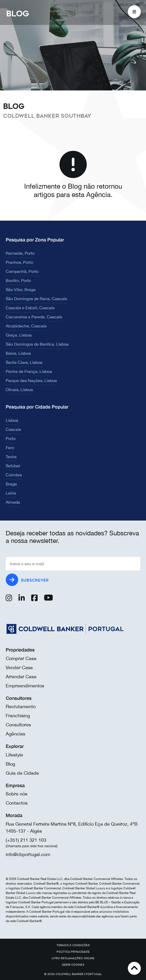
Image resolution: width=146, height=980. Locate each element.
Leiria (11, 493)
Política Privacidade (73, 952)
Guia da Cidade (22, 773)
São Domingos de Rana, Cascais (36, 299)
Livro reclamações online (73, 958)
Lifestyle (14, 755)
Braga (11, 484)
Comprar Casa (21, 658)
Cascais (13, 429)
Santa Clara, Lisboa (24, 362)
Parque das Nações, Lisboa (31, 380)
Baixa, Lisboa (18, 353)
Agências (15, 734)
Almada (13, 502)
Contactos (17, 803)
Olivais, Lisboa (19, 390)
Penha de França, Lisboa (29, 371)
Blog (10, 764)
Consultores (18, 725)
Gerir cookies (73, 965)
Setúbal (13, 466)
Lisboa (12, 420)
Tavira (11, 457)
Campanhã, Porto (22, 271)
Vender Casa (19, 667)
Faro (10, 448)
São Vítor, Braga (21, 290)
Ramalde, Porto (20, 253)
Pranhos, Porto (19, 262)
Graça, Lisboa (19, 335)
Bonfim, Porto (18, 280)
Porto (11, 438)
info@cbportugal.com (28, 854)
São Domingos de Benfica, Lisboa (37, 344)
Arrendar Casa (21, 677)
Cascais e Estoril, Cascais (30, 308)
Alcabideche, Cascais (26, 326)
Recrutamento (21, 706)
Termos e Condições (73, 945)
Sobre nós (16, 794)
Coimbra (14, 475)
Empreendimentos (25, 686)
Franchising (18, 716)
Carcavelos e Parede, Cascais (34, 317)
